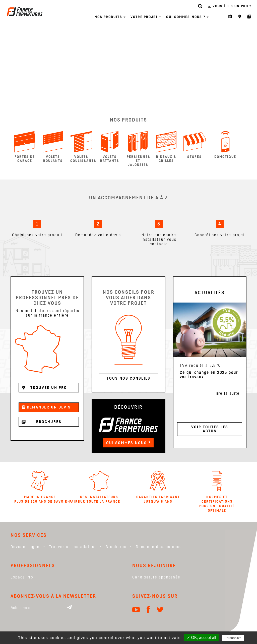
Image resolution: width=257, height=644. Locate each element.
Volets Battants (110, 147)
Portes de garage (25, 147)
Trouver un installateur (73, 547)
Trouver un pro (44, 388)
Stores (195, 145)
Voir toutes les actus (210, 429)
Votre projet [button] (146, 17)
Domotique (225, 145)
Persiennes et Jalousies (139, 149)
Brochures (41, 422)
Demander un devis (46, 407)
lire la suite (228, 393)
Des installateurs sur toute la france (99, 487)
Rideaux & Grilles (166, 147)
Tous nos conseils (128, 378)
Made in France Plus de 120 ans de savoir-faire (40, 487)
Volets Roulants (53, 147)
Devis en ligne (25, 547)
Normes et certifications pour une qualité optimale (217, 492)
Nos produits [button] (110, 17)
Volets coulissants (83, 147)
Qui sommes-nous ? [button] (187, 17)
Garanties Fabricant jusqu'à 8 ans (158, 487)
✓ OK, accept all (201, 638)
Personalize (233, 638)
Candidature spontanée (156, 577)
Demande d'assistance (159, 547)
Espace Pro (22, 577)
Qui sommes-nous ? (128, 443)
